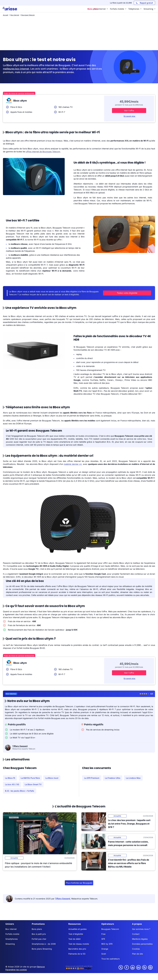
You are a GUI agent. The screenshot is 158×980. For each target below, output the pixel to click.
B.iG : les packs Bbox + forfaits (20, 791)
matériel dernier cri (73, 464)
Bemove (41, 967)
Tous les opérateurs (110, 959)
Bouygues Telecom (110, 929)
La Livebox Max (133, 778)
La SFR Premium (92, 778)
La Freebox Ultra (113, 778)
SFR (103, 939)
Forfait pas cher (39, 939)
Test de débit (74, 939)
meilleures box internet (17, 69)
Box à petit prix (39, 934)
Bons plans (37, 929)
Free (103, 934)
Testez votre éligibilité (131, 293)
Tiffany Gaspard (20, 746)
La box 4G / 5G (12, 784)
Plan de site (137, 954)
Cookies (136, 949)
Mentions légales (140, 939)
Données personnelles (142, 944)
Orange (105, 949)
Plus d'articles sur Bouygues (79, 883)
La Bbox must (52, 778)
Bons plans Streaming (42, 949)
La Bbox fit (10, 778)
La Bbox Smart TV (33, 784)
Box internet (11, 929)
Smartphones (12, 939)
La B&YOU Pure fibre (30, 778)
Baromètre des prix (77, 949)
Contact (136, 934)
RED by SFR (107, 944)
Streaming (10, 944)
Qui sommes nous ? (141, 929)
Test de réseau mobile (79, 944)
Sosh (104, 954)
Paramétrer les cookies (16, 970)
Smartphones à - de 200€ (44, 944)
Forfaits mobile (12, 934)
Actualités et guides (77, 929)
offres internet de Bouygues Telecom (43, 152)
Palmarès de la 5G (77, 954)
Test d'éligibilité (76, 934)
